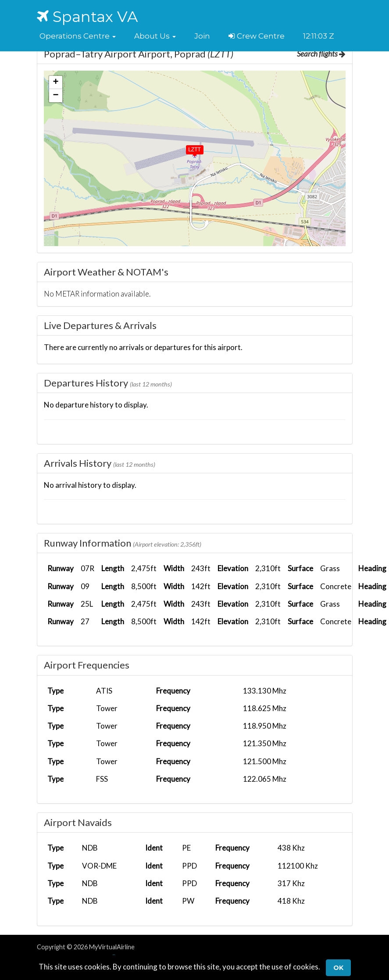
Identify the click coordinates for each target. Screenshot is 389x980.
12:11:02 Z (319, 36)
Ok (338, 968)
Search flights (321, 54)
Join (202, 36)
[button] (78, 36)
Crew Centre (257, 36)
